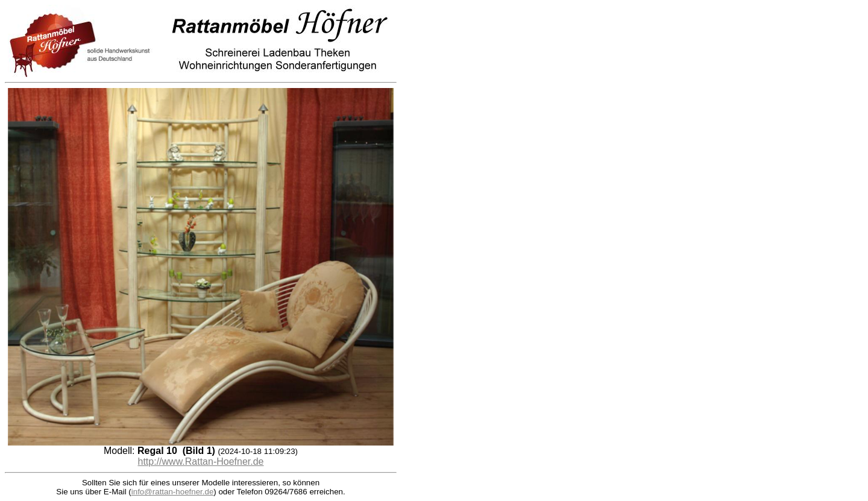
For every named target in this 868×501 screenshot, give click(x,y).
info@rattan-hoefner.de (173, 492)
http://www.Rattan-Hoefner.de (201, 462)
